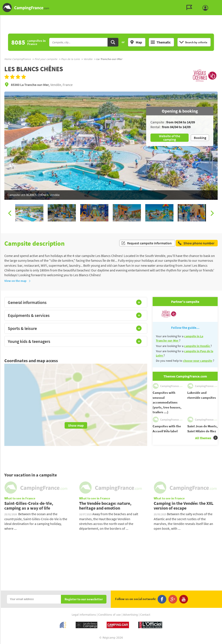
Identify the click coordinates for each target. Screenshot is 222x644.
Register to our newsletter (84, 599)
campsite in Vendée (197, 346)
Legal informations (84, 615)
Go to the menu (217, 4)
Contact (145, 615)
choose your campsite (198, 361)
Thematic (161, 42)
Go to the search (221, 4)
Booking (200, 138)
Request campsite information (146, 243)
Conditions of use (109, 615)
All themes (206, 438)
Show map (76, 425)
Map (136, 42)
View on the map (18, 281)
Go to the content (219, 4)
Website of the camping (170, 138)
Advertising (131, 615)
